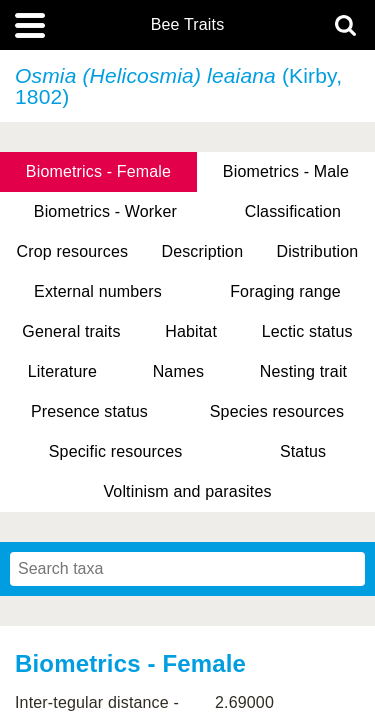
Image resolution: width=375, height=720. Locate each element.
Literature (62, 371)
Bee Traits (188, 25)
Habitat (191, 331)
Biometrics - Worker (105, 211)
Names (178, 371)
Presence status (89, 411)
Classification (293, 211)
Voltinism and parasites (187, 491)
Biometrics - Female (98, 171)
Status (303, 451)
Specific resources (116, 451)
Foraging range (285, 291)
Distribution (317, 251)
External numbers (98, 291)
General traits (71, 331)
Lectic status (307, 331)
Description (202, 251)
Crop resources (73, 251)
